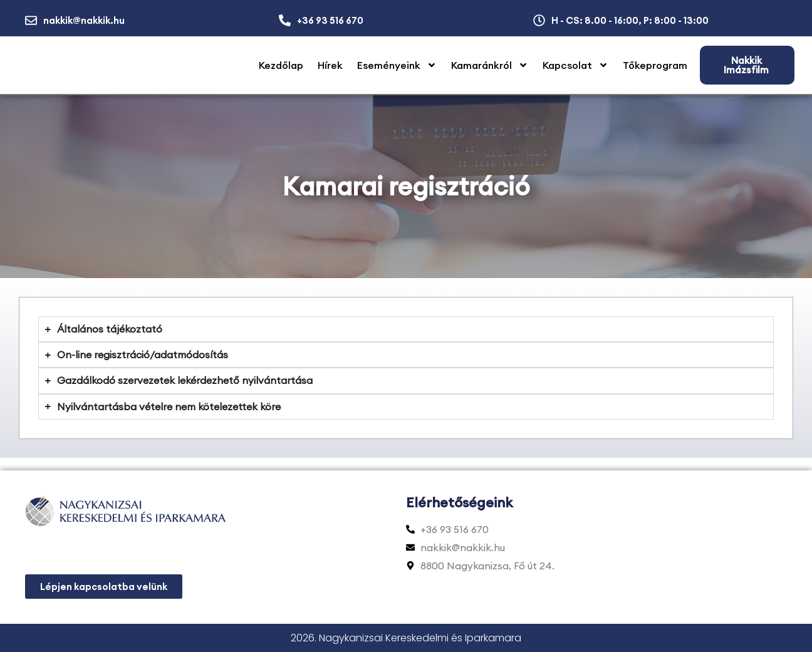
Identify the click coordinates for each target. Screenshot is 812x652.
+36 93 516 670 (330, 20)
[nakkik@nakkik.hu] (31, 20)
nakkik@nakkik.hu (84, 20)
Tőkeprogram (655, 65)
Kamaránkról (490, 65)
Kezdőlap (281, 65)
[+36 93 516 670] (285, 20)
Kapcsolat (575, 65)
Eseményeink (397, 65)
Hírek (330, 65)
